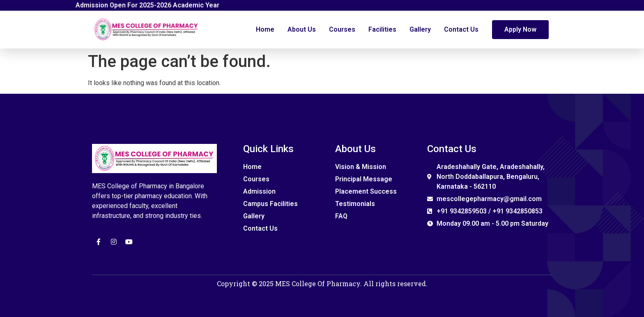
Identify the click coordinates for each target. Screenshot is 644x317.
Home (265, 29)
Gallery (420, 29)
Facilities (382, 29)
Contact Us (461, 29)
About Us (302, 29)
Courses (342, 29)
